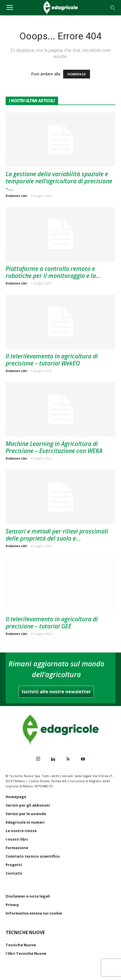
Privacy (12, 905)
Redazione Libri (16, 196)
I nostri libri (17, 839)
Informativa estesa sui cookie (34, 913)
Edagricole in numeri (25, 822)
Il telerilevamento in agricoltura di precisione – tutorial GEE (52, 623)
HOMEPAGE (77, 74)
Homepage (16, 797)
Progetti (14, 865)
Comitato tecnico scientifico (33, 856)
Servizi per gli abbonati (28, 805)
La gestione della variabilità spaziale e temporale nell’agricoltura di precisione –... (59, 181)
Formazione (17, 848)
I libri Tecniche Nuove (26, 953)
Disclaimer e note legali (28, 896)
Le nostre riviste (21, 831)
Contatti (14, 873)
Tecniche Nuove (21, 945)
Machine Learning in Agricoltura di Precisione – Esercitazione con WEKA (54, 447)
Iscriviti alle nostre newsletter (56, 692)
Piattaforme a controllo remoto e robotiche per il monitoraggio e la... (53, 272)
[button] (113, 8)
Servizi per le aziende (26, 814)
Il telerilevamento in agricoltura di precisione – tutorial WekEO (52, 360)
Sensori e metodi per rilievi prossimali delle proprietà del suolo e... (57, 535)
